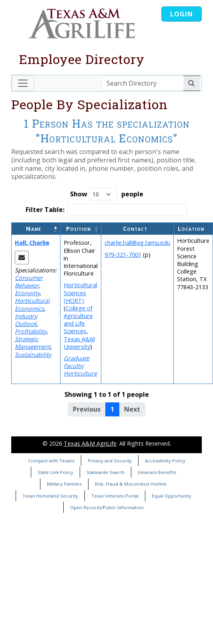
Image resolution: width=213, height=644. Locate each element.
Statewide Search (105, 472)
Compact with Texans (51, 461)
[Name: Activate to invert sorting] (36, 229)
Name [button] (34, 229)
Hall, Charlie (32, 243)
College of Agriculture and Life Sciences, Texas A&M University (79, 327)
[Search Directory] (142, 83)
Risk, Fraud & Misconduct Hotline (131, 484)
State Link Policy (55, 472)
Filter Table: (45, 210)
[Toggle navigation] (23, 83)
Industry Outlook (26, 320)
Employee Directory (82, 59)
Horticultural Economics (32, 304)
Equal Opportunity (172, 496)
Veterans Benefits (157, 472)
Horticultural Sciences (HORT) (80, 293)
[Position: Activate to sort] (81, 229)
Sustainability (33, 355)
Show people (107, 194)
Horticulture (80, 373)
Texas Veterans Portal (115, 496)
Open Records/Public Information (107, 507)
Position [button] (78, 229)
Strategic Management (33, 343)
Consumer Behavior (29, 282)
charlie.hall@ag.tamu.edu (137, 243)
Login (182, 14)
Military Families (64, 484)
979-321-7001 (123, 255)
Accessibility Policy (165, 461)
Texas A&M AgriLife (90, 443)
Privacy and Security (110, 461)
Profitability (31, 331)
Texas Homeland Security (50, 496)
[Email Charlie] (22, 258)
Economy (27, 293)
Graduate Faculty (76, 362)
